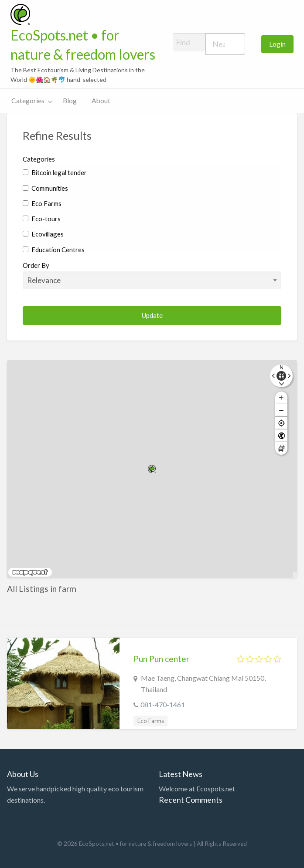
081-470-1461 (163, 704)
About (101, 101)
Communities (45, 188)
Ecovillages (43, 234)
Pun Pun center (161, 659)
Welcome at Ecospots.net (197, 789)
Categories (28, 101)
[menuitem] (277, 44)
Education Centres (54, 250)
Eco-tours (42, 219)
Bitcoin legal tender (55, 172)
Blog (70, 101)
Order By (152, 275)
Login (277, 44)
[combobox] (225, 44)
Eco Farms (42, 203)
